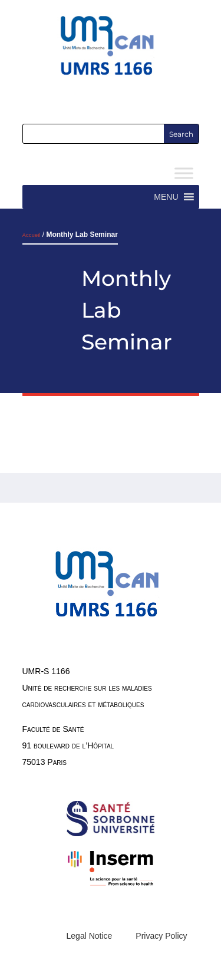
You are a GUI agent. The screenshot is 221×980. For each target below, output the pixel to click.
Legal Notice (90, 936)
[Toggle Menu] (184, 174)
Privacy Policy (161, 936)
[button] (166, 197)
